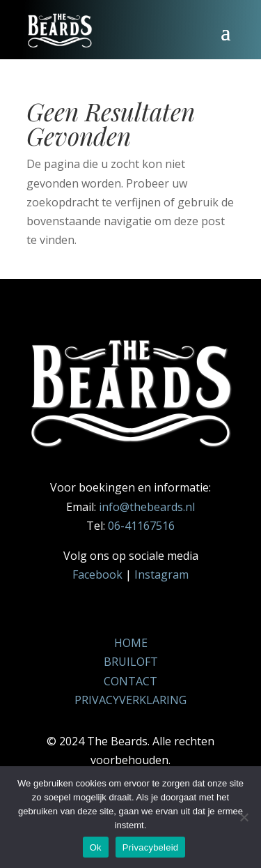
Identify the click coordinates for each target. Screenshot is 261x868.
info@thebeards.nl (147, 507)
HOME (131, 643)
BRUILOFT (131, 662)
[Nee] (244, 817)
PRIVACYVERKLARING (130, 700)
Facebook (97, 574)
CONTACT (130, 681)
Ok (96, 847)
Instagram (161, 574)
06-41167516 (141, 526)
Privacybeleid (151, 847)
